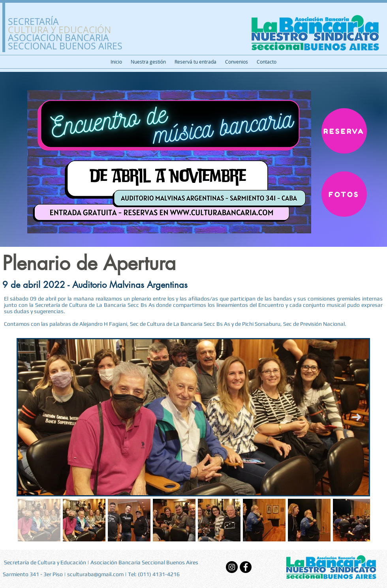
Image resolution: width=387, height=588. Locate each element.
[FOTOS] (344, 194)
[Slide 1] (194, 227)
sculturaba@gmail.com (95, 574)
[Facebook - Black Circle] (246, 567)
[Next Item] (356, 417)
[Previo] (51, 160)
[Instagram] (232, 567)
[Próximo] (336, 160)
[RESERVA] (344, 131)
